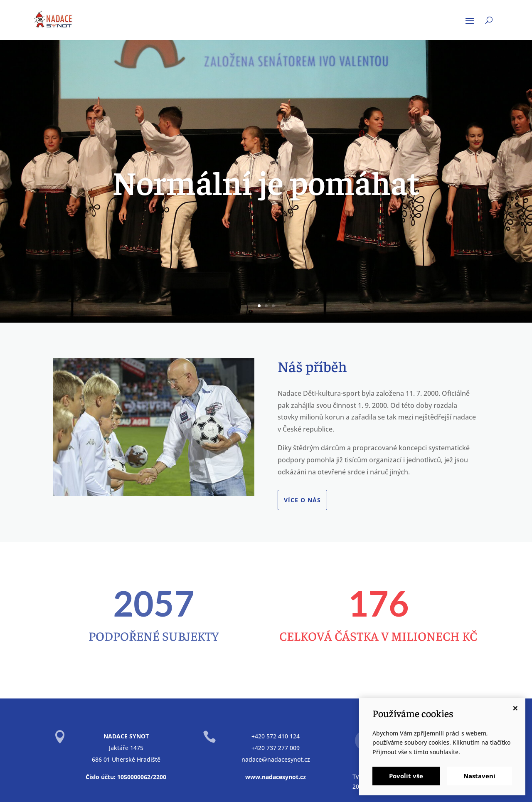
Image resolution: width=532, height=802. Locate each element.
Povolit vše (406, 776)
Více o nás (302, 500)
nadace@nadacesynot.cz (276, 759)
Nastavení (479, 776)
